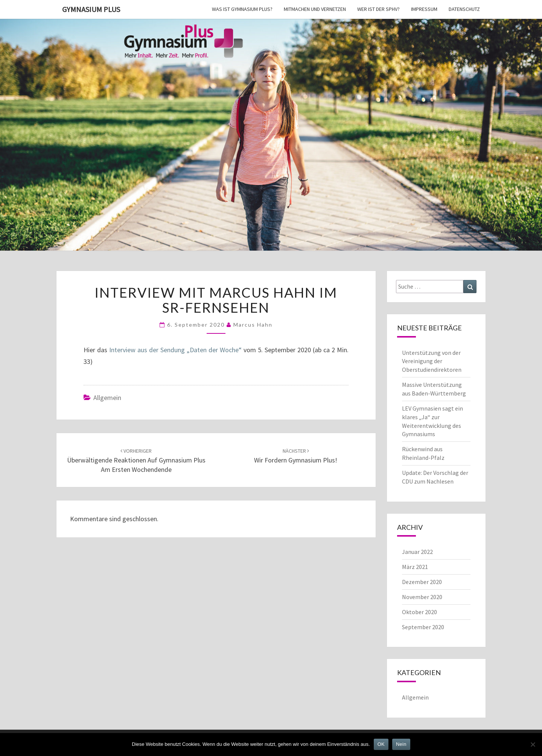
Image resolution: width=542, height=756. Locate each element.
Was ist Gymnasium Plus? (242, 9)
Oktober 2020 (419, 612)
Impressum (424, 9)
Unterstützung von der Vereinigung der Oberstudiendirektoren (432, 361)
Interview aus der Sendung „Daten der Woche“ (176, 350)
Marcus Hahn (253, 325)
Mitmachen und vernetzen (315, 9)
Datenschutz (464, 9)
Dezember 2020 (422, 582)
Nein (401, 744)
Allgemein (107, 398)
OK (381, 744)
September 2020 (423, 627)
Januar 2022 (417, 552)
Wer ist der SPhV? (378, 9)
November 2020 (422, 597)
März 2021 (415, 567)
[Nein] (533, 744)
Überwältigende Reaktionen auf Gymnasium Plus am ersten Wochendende (136, 461)
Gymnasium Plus (91, 9)
